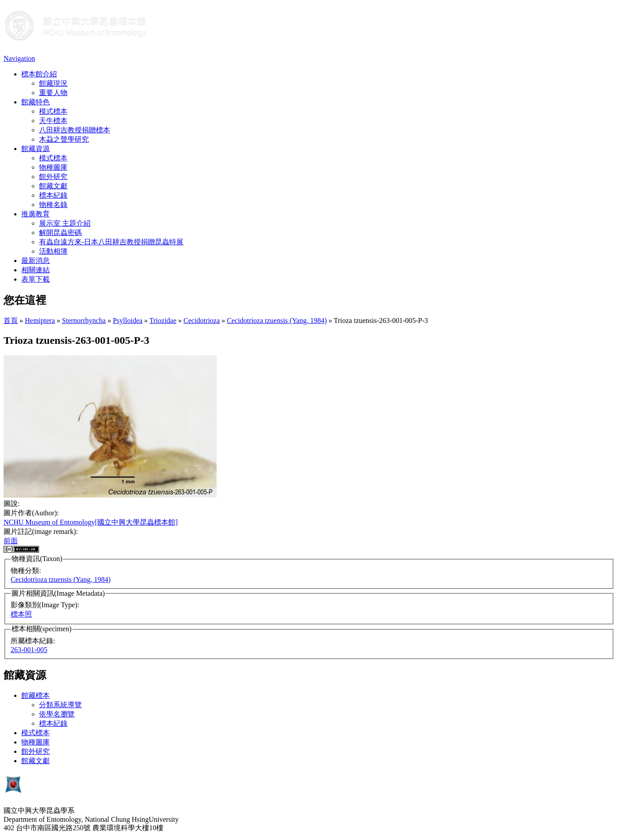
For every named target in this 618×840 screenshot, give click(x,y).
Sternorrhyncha (84, 320)
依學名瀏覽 (57, 714)
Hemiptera (40, 320)
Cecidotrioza (202, 320)
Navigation (19, 58)
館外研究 (53, 177)
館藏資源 (36, 149)
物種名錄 (53, 205)
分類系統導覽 (60, 705)
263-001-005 (29, 650)
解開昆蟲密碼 (60, 233)
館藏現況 (53, 83)
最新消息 (36, 261)
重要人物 (53, 93)
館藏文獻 (53, 186)
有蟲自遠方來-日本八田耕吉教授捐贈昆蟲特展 (111, 242)
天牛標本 (53, 121)
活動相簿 (53, 251)
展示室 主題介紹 (65, 223)
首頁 (11, 320)
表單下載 (36, 279)
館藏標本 (36, 695)
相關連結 (36, 270)
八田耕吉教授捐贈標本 (75, 130)
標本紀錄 (53, 195)
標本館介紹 (39, 74)
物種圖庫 (53, 167)
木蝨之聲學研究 (64, 139)
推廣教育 (36, 214)
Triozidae (163, 320)
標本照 (21, 614)
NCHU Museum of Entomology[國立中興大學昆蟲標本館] (91, 522)
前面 (11, 541)
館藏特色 (36, 102)
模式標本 (53, 111)
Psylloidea (128, 320)
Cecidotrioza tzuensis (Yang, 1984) (277, 320)
